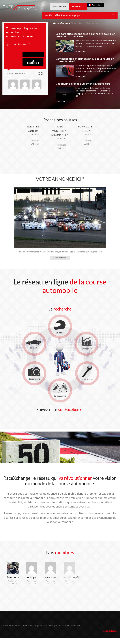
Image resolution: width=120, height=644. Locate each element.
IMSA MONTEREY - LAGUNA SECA (60, 131)
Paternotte (13, 577)
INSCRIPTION (78, 6)
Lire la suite (81, 51)
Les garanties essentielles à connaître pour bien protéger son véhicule (85, 35)
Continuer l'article (60, 258)
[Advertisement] (60, 160)
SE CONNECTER (59, 6)
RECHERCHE (33, 62)
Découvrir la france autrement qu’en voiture (83, 84)
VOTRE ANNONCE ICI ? (60, 179)
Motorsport (93, 23)
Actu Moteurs (62, 23)
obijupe (32, 577)
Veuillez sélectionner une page (62, 15)
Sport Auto (78, 23)
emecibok (51, 577)
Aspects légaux (111, 631)
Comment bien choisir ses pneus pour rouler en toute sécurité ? (85, 60)
